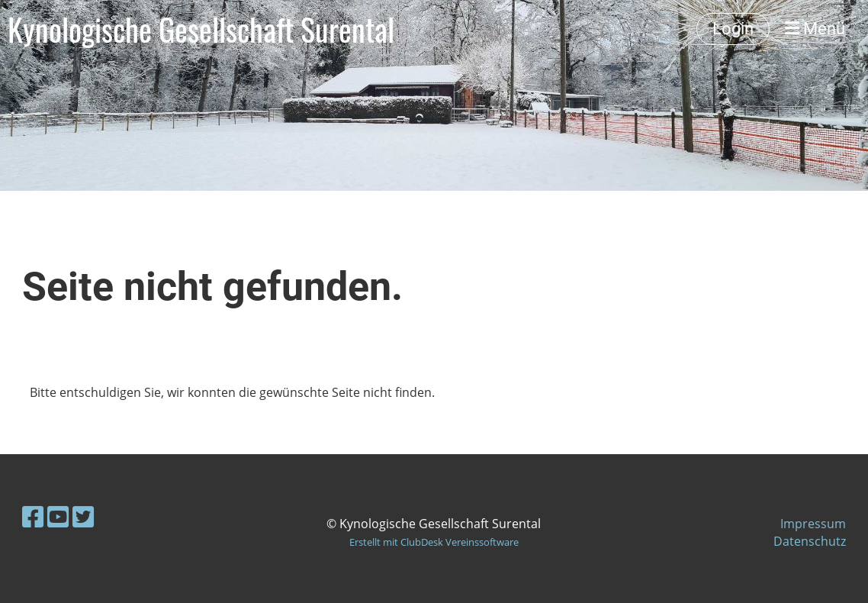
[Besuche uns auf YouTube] (58, 516)
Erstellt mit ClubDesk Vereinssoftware (434, 542)
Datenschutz (810, 541)
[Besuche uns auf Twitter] (83, 516)
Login (733, 29)
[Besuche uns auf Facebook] (33, 516)
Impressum (813, 524)
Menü (815, 29)
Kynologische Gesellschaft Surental (201, 29)
